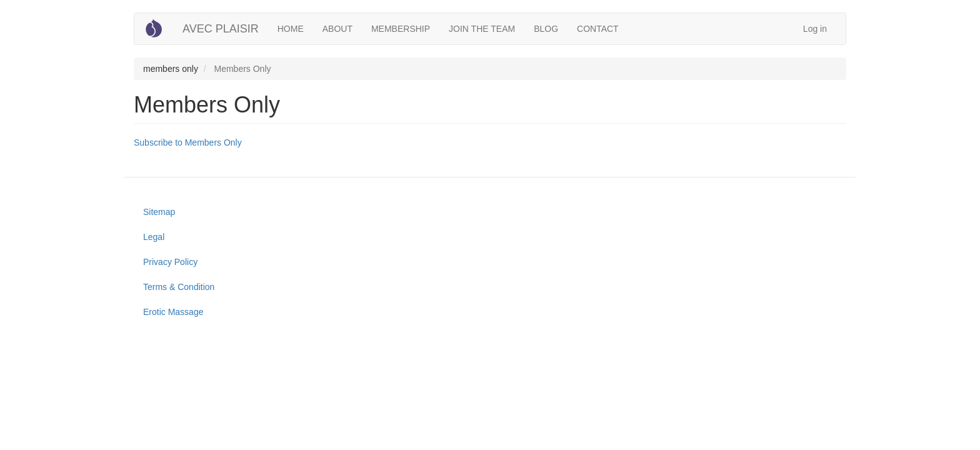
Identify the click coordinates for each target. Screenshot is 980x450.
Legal (154, 237)
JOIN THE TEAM (482, 29)
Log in (815, 29)
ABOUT (337, 29)
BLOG (546, 29)
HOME (291, 29)
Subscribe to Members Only (188, 142)
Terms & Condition (179, 287)
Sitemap (159, 212)
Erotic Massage (173, 312)
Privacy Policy (170, 262)
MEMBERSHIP (401, 29)
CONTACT (598, 29)
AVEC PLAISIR (221, 29)
